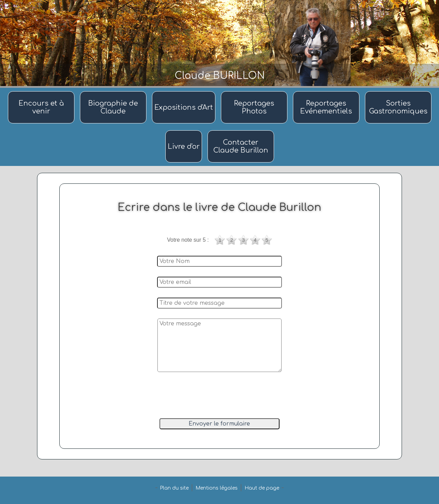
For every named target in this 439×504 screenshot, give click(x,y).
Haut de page (262, 488)
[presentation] (218, 396)
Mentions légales (217, 488)
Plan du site (174, 488)
